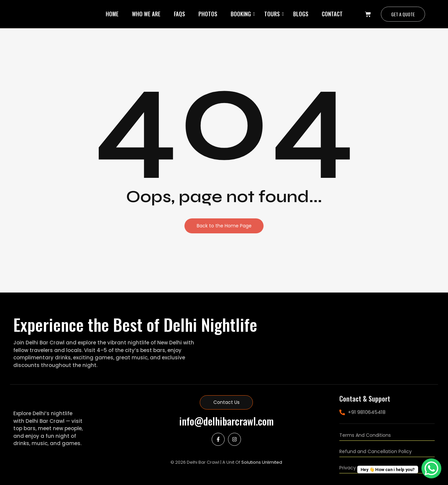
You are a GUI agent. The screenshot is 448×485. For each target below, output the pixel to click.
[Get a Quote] (403, 14)
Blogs (301, 14)
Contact (332, 14)
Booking (241, 14)
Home (112, 14)
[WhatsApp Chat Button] (431, 468)
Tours (272, 14)
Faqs (179, 14)
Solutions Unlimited (262, 462)
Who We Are (146, 14)
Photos (208, 14)
